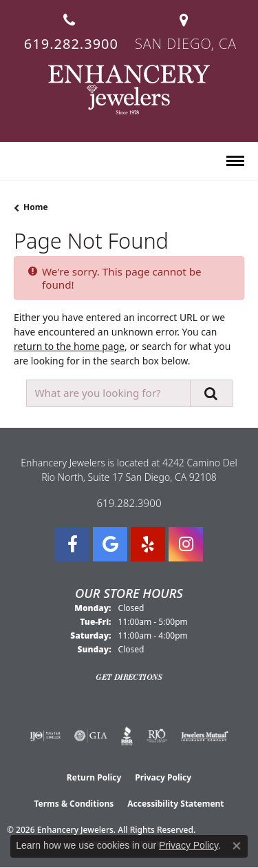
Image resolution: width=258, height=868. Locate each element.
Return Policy (94, 777)
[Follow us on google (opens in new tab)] (110, 544)
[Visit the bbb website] (127, 736)
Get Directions (129, 677)
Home (36, 207)
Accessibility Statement (175, 804)
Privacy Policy (163, 777)
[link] (70, 27)
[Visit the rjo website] (157, 736)
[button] (20, 162)
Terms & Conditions (74, 804)
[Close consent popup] (237, 846)
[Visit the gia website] (91, 736)
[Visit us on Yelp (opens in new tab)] (148, 544)
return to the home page (69, 346)
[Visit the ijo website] (45, 736)
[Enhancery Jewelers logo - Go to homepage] (129, 90)
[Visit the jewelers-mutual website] (205, 736)
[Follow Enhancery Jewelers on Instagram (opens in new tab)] (186, 544)
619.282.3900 (129, 503)
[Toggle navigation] (235, 161)
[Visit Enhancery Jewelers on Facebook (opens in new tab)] (72, 544)
